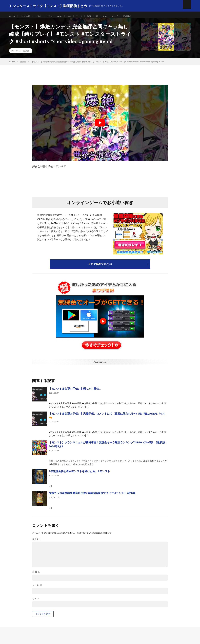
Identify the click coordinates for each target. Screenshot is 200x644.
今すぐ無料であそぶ (100, 268)
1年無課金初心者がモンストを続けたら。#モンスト (79, 475)
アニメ (85, 16)
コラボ (41, 16)
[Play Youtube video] (100, 126)
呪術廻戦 (137, 16)
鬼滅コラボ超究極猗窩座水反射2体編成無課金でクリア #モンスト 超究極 (92, 497)
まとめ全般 (27, 16)
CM (113, 16)
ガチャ (53, 16)
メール (37, 589)
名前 (36, 575)
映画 (96, 16)
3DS (75, 16)
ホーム (13, 16)
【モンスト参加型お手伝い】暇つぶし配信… (75, 392)
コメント (37, 542)
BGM (65, 16)
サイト (36, 602)
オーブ (123, 16)
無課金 (26, 54)
